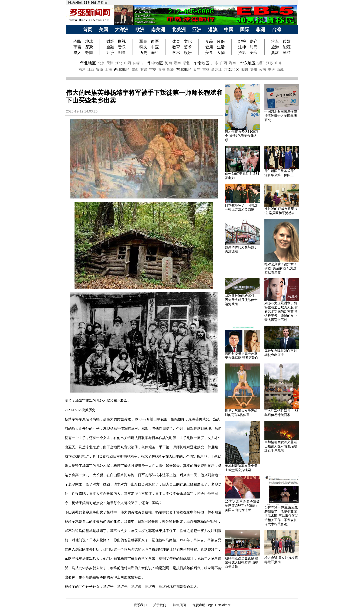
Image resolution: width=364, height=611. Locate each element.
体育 (176, 41)
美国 (104, 30)
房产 (254, 41)
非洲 (260, 30)
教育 (176, 47)
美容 (254, 53)
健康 (209, 47)
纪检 (242, 41)
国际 (245, 30)
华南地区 (201, 63)
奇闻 (89, 53)
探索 (89, 47)
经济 (110, 53)
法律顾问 (179, 605)
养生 (155, 53)
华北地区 (88, 63)
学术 (176, 53)
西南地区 (231, 69)
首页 (88, 30)
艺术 (188, 47)
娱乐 (188, 53)
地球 (89, 41)
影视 (122, 41)
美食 (209, 53)
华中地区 (155, 63)
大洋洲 (122, 30)
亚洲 (197, 30)
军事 (143, 41)
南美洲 (158, 30)
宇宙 (77, 47)
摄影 (242, 53)
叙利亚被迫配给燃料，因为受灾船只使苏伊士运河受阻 (241, 300)
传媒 (287, 41)
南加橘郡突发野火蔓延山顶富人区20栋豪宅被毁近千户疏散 (281, 446)
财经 (110, 41)
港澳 (213, 30)
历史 (143, 53)
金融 (110, 47)
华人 (77, 53)
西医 (155, 41)
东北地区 (184, 69)
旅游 (275, 47)
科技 (143, 47)
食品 (209, 41)
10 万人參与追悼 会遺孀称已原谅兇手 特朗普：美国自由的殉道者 (242, 506)
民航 (287, 53)
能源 (287, 47)
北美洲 (179, 30)
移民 (78, 41)
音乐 (122, 47)
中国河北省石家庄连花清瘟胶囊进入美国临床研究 (281, 116)
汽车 (275, 41)
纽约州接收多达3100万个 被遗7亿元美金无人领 (242, 136)
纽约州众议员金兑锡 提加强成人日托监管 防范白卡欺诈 (242, 562)
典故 (275, 53)
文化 (188, 41)
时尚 (254, 47)
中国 (229, 30)
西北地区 (122, 69)
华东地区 (248, 63)
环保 (221, 41)
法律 (242, 47)
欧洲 (140, 30)
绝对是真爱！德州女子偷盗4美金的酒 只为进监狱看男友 (281, 268)
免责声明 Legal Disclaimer (211, 605)
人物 (221, 53)
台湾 (276, 30)
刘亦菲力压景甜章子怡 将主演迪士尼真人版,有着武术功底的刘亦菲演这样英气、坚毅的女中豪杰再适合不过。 (281, 311)
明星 (122, 53)
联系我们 (140, 605)
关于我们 (160, 605)
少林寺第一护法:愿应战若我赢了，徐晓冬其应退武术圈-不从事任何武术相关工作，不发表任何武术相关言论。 (281, 516)
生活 (221, 47)
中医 (155, 47)
